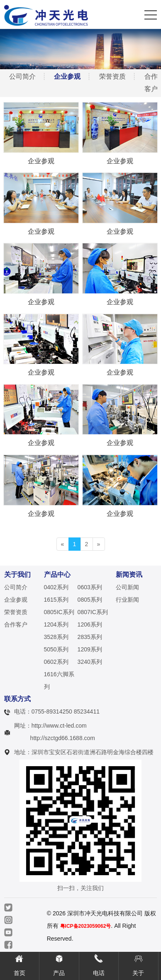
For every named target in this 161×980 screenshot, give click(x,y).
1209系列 (90, 649)
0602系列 (56, 662)
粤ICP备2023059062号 (86, 926)
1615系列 (56, 600)
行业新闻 (127, 600)
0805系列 (90, 600)
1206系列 (90, 624)
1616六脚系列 (59, 680)
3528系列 (56, 637)
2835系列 (90, 637)
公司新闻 (127, 587)
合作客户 (16, 624)
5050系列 (56, 649)
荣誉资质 (112, 76)
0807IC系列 (93, 612)
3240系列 (90, 662)
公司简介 (22, 76)
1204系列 (56, 624)
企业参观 (67, 76)
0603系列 (90, 587)
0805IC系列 (59, 612)
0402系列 (56, 587)
